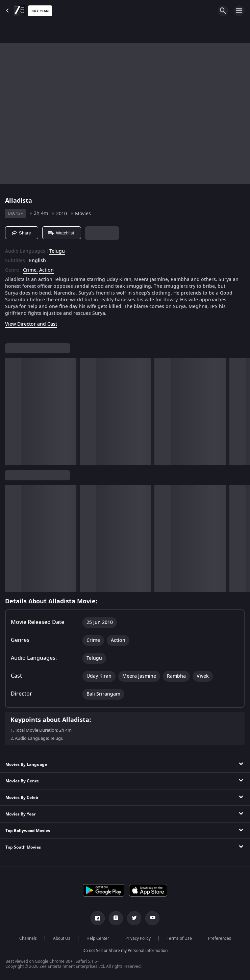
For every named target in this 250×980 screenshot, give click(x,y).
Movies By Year (20, 814)
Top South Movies (23, 847)
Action (46, 270)
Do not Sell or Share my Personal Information (125, 951)
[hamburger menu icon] (239, 11)
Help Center (98, 938)
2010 (61, 214)
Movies (83, 214)
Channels (28, 938)
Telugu (57, 251)
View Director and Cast (31, 324)
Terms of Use (179, 938)
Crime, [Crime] (30, 270)
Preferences (220, 938)
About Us (62, 938)
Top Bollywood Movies (28, 831)
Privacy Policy (138, 938)
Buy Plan (40, 11)
